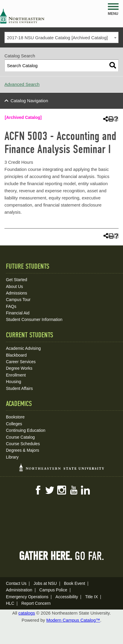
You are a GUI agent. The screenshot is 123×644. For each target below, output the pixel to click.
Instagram (62, 490)
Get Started (17, 280)
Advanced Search (22, 84)
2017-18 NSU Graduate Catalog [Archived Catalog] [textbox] (57, 38)
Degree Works (19, 368)
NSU (22, 16)
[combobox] (61, 37)
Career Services (21, 362)
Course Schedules (23, 444)
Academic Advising (23, 348)
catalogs (27, 613)
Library (12, 457)
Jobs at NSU (45, 583)
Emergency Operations (27, 597)
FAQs (11, 306)
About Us (15, 286)
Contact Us (16, 583)
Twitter (50, 490)
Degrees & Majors (23, 450)
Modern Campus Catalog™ (73, 620)
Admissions (17, 293)
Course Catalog (20, 437)
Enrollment (16, 375)
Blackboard (16, 355)
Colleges (14, 424)
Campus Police (53, 590)
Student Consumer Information (34, 319)
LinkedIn (85, 490)
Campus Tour (18, 300)
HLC (10, 603)
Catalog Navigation (29, 101)
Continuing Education (26, 430)
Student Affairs (19, 388)
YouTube (74, 490)
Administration (19, 590)
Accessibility (67, 597)
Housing (13, 382)
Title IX (91, 597)
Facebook (38, 490)
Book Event (75, 583)
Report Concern (36, 603)
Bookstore (15, 417)
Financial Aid (18, 313)
